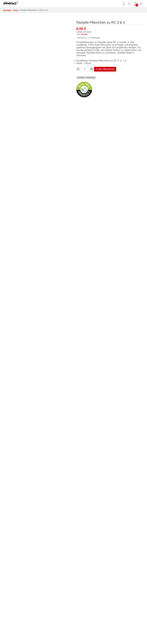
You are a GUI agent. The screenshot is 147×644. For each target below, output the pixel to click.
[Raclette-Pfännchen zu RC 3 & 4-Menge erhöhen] (92, 69)
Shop (16, 10)
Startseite (7, 10)
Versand (84, 34)
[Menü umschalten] (141, 4)
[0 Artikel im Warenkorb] (135, 4)
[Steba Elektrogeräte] (10, 4)
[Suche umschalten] (129, 4)
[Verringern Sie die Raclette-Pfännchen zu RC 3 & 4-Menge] (78, 69)
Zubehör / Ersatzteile (86, 78)
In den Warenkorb (105, 69)
